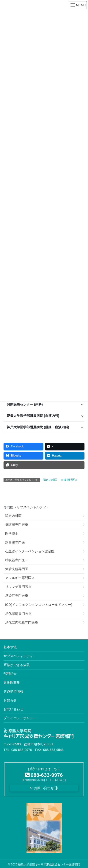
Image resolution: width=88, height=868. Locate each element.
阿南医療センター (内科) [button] (25, 404)
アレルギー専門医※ (20, 578)
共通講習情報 (13, 691)
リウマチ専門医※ (18, 587)
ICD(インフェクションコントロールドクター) (39, 605)
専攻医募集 (12, 683)
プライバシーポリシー (20, 718)
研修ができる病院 (17, 665)
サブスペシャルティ (18, 656)
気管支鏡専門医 (17, 569)
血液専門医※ (69, 480)
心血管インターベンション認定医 (30, 551)
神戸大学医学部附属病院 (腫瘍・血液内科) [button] (38, 427)
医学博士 (12, 533)
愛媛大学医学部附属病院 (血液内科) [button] (33, 416)
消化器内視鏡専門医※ (22, 622)
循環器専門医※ (17, 525)
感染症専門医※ (17, 596)
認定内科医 (50, 480)
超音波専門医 (15, 542)
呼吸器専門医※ (17, 560)
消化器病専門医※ (18, 614)
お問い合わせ (13, 709)
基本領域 (10, 647)
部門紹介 (10, 674)
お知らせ (10, 700)
